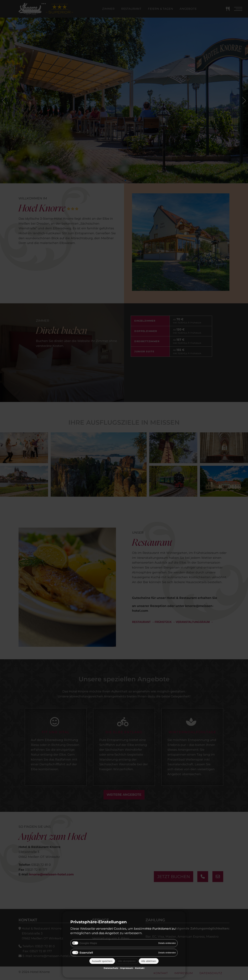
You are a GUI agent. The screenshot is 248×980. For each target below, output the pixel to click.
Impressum (127, 968)
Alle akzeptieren (127, 961)
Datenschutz (111, 968)
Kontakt (140, 968)
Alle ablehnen (149, 961)
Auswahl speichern (102, 961)
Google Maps (88, 943)
